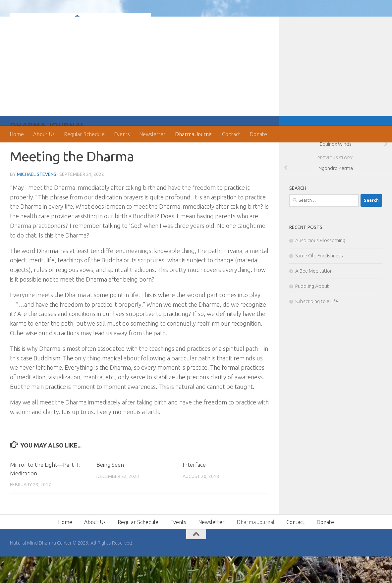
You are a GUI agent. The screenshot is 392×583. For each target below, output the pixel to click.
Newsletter (152, 134)
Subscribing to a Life (317, 328)
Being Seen (110, 491)
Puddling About (312, 313)
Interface (194, 491)
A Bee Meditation (314, 297)
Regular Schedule (84, 134)
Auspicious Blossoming (320, 267)
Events (122, 134)
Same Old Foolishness (319, 282)
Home (17, 134)
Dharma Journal (194, 134)
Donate (258, 134)
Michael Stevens (37, 201)
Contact (231, 134)
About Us (44, 134)
